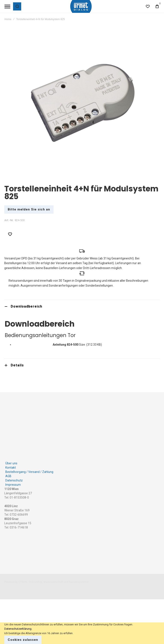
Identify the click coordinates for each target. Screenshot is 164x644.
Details (17, 365)
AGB (8, 476)
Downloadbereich (26, 306)
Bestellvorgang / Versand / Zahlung (29, 472)
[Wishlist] (148, 6)
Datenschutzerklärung (18, 629)
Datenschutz (14, 480)
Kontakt (11, 468)
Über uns (11, 463)
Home (8, 19)
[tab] (82, 306)
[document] (82, 633)
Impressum (13, 485)
